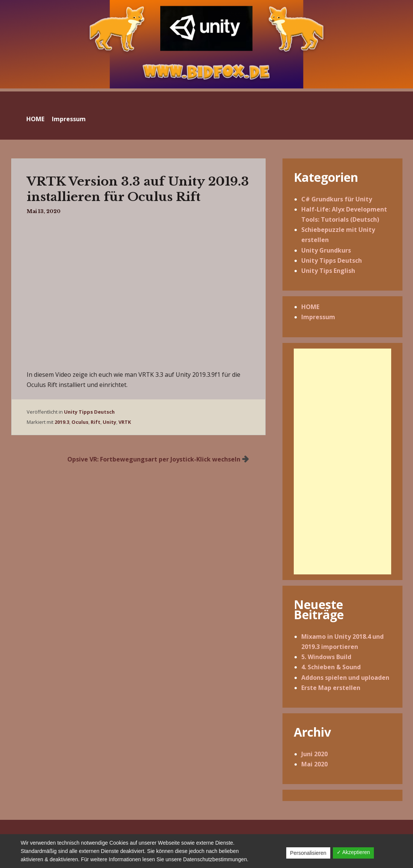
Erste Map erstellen (331, 688)
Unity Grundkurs (326, 250)
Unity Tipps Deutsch (89, 412)
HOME (35, 119)
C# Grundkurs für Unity (337, 199)
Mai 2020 (314, 764)
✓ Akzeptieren (353, 852)
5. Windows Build (326, 657)
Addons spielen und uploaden (345, 678)
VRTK (125, 422)
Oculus (80, 422)
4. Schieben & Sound (331, 667)
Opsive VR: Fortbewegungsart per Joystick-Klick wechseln (154, 459)
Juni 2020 (314, 754)
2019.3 (62, 422)
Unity (109, 422)
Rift (96, 422)
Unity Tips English (328, 271)
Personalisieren (308, 853)
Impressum (69, 119)
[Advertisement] (342, 461)
